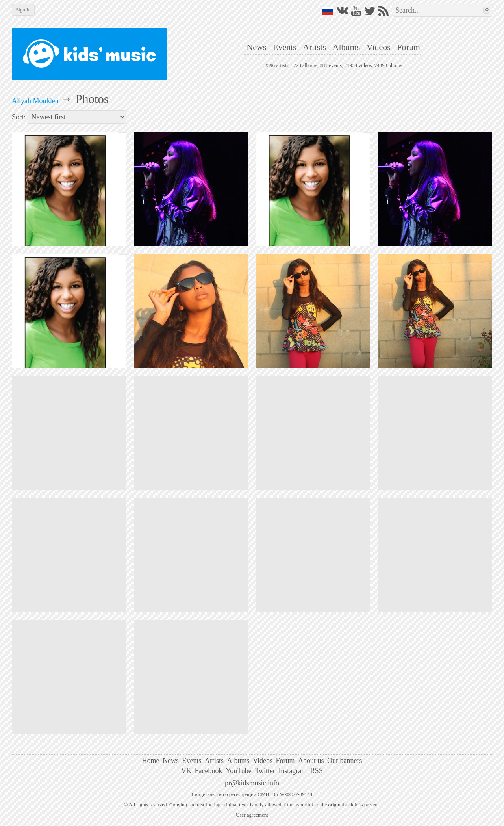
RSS (317, 771)
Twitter (265, 771)
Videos (379, 47)
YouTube (239, 771)
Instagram (293, 771)
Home (151, 761)
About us (311, 761)
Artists (314, 47)
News (256, 47)
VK (186, 771)
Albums (346, 47)
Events (285, 47)
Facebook (209, 771)
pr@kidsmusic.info (252, 783)
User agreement (252, 815)
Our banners (345, 761)
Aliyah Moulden (35, 101)
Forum (409, 47)
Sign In (23, 10)
